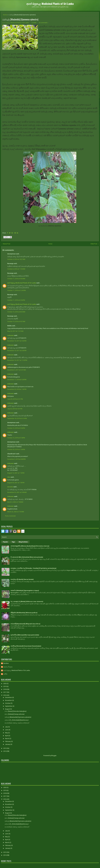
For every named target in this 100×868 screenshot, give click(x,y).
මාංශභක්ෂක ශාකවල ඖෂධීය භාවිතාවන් (17, 723)
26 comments (43, 23)
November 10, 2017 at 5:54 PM (17, 341)
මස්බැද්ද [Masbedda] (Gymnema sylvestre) (20, 19)
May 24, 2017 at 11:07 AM (15, 331)
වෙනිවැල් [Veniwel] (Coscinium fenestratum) (26, 646)
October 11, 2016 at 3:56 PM (16, 300)
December (9, 697)
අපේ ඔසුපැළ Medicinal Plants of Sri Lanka (50, 4)
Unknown (11, 335)
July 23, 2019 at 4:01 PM (15, 409)
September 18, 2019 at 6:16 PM (17, 418)
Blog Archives (23, 542)
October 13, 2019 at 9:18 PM (16, 438)
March (7, 739)
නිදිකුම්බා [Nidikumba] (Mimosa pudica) (24, 613)
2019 (5, 686)
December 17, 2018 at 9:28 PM (17, 380)
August (8, 709)
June (7, 730)
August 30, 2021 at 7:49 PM (16, 483)
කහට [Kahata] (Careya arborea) (15, 714)
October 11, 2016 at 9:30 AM (16, 279)
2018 (5, 689)
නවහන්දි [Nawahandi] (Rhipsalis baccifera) (25, 624)
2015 (5, 748)
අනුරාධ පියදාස (8, 667)
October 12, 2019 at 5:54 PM (16, 428)
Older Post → (95, 244)
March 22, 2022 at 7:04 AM (16, 512)
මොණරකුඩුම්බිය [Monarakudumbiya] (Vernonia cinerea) (30, 546)
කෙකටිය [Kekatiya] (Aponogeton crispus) (25, 590)
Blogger (54, 756)
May (7, 733)
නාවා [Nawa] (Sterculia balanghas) (16, 711)
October (8, 703)
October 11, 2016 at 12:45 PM (17, 290)
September (9, 706)
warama (10, 487)
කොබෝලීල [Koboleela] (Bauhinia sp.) (17, 720)
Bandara (6, 663)
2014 (5, 751)
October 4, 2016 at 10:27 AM (16, 259)
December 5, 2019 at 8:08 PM (16, 459)
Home (5, 15)
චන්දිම (5, 674)
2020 (5, 684)
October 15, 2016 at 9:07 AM (16, 321)
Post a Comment (10, 516)
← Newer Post (6, 244)
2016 (5, 695)
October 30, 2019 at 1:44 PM (16, 449)
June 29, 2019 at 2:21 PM (15, 399)
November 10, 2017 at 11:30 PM (17, 360)
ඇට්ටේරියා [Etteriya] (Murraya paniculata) (25, 635)
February (8, 741)
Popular (5, 542)
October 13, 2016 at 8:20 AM (16, 312)
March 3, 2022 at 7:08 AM (15, 502)
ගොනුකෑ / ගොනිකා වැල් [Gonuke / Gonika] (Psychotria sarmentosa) (33, 568)
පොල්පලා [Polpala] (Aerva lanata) (22, 579)
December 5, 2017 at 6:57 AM (17, 370)
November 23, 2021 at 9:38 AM (17, 492)
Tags (13, 542)
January (8, 744)
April (7, 736)
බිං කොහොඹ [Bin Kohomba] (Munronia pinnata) (27, 557)
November (9, 700)
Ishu (9, 477)
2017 (5, 692)
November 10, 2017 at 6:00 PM (17, 351)
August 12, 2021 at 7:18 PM (16, 473)
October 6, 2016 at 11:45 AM (16, 269)
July (7, 727)
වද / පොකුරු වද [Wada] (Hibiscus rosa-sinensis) (27, 602)
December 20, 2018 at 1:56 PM (17, 389)
